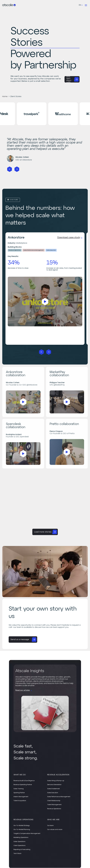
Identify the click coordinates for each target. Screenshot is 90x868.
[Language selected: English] (81, 5)
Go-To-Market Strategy (22, 825)
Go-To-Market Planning (22, 829)
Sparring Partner (19, 793)
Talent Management (54, 805)
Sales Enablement (53, 789)
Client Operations (20, 845)
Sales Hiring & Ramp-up (56, 781)
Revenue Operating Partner (23, 785)
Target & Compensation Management (27, 833)
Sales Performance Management (59, 797)
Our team (50, 825)
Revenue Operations (54, 809)
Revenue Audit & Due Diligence (24, 781)
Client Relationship (54, 801)
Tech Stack (17, 853)
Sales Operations (19, 841)
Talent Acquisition (20, 801)
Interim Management (21, 797)
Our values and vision (55, 829)
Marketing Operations (21, 837)
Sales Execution (53, 793)
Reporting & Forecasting (22, 849)
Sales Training (19, 789)
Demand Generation (54, 785)
